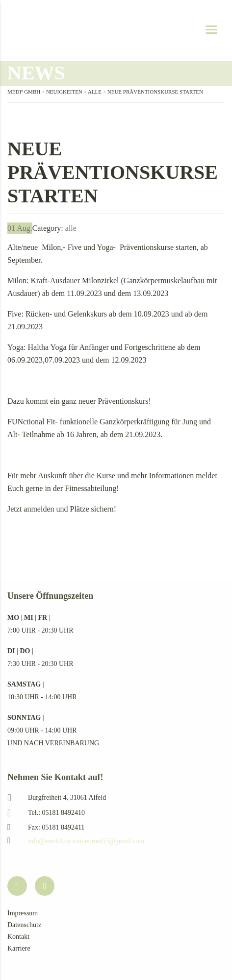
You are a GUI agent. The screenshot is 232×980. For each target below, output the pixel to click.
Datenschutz (24, 925)
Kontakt (18, 937)
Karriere (19, 948)
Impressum (23, 913)
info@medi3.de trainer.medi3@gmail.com (86, 841)
